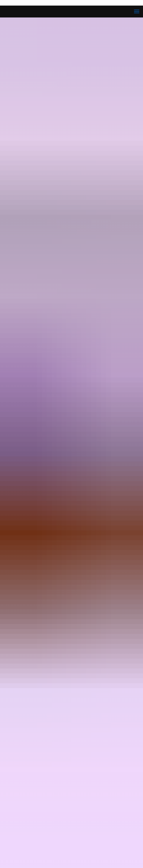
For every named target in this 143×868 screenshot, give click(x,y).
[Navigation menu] (137, 12)
